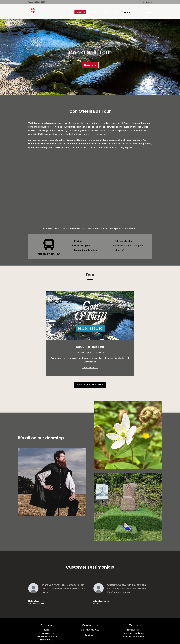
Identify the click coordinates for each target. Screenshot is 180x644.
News (149, 13)
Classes (94, 13)
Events (106, 13)
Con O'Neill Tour (90, 53)
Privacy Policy (134, 630)
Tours (125, 13)
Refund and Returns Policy (133, 637)
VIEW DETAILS (90, 368)
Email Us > (90, 635)
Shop (115, 13)
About (137, 13)
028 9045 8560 (92, 630)
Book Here (90, 65)
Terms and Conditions (134, 633)
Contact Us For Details (90, 385)
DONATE (80, 12)
